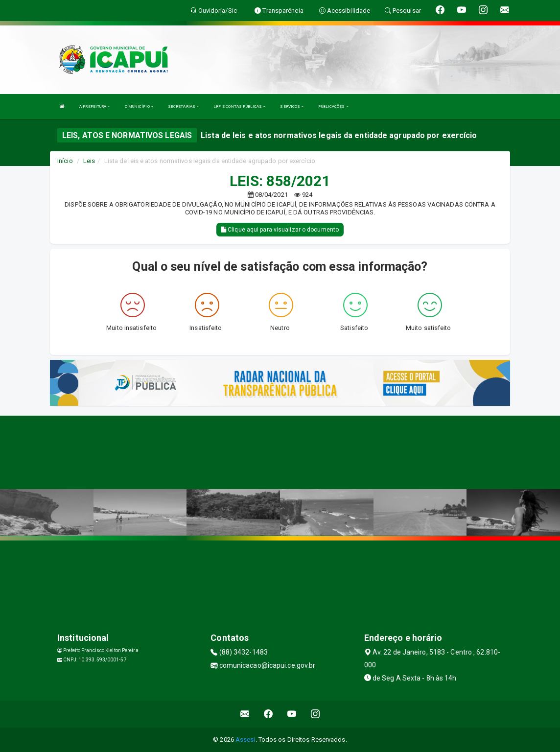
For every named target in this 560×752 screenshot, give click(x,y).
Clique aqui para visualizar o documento (280, 230)
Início (65, 161)
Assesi (245, 740)
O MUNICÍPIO (139, 106)
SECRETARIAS (183, 106)
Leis (89, 161)
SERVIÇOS (292, 106)
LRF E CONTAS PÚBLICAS (239, 106)
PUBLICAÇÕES (333, 106)
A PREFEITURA (94, 106)
